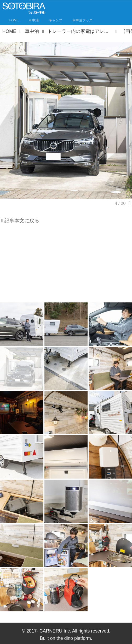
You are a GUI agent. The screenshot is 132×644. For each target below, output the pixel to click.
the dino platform (74, 638)
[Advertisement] (66, 265)
